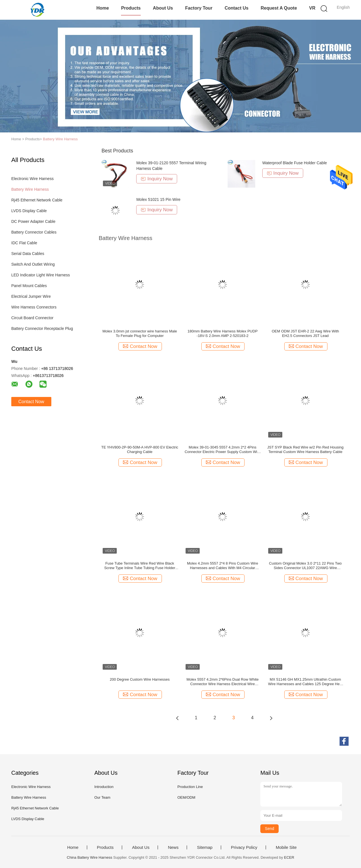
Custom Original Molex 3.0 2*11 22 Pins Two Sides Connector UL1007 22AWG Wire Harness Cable (305, 566)
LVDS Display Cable (29, 211)
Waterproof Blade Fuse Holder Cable (295, 163)
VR (312, 8)
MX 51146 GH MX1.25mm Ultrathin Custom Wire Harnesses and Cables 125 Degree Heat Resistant (305, 682)
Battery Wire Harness (60, 139)
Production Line (190, 787)
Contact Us (236, 8)
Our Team (102, 797)
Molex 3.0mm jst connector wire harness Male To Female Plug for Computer (140, 333)
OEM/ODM (186, 797)
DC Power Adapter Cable (33, 221)
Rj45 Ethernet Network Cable (37, 200)
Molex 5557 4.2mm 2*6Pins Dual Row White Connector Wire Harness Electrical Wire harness (223, 682)
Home (103, 8)
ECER (289, 857)
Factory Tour (199, 8)
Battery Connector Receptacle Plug (42, 328)
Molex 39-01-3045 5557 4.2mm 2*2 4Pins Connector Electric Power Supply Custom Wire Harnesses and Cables (223, 450)
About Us (163, 8)
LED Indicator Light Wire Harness (41, 275)
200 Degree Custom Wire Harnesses (140, 679)
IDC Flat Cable (24, 243)
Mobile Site (286, 847)
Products (131, 8)
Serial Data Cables (28, 254)
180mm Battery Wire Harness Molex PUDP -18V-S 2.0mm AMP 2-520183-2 (223, 333)
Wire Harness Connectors (34, 307)
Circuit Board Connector (32, 318)
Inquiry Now (157, 179)
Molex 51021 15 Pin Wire (158, 199)
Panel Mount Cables (29, 286)
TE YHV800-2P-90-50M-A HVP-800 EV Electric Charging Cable (140, 449)
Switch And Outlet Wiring (33, 264)
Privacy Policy (244, 847)
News (173, 847)
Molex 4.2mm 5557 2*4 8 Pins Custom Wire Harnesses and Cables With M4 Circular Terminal (223, 566)
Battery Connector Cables (34, 232)
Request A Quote (279, 8)
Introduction (104, 787)
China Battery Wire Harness (90, 857)
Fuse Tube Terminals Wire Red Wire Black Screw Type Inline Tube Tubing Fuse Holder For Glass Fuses (140, 566)
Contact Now (31, 402)
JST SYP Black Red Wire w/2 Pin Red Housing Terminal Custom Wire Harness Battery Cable (305, 449)
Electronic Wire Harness (32, 179)
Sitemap (205, 847)
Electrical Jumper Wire (31, 296)
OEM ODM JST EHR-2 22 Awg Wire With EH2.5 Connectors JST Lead (305, 333)
